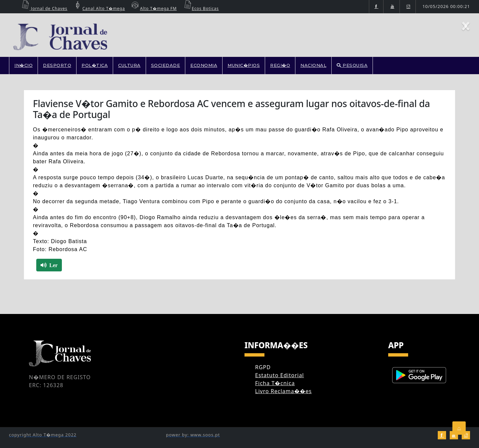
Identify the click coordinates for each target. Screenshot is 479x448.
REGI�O (280, 65)
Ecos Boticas (200, 8)
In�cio (23, 65)
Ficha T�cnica (275, 383)
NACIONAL (313, 65)
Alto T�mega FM (153, 8)
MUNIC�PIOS (244, 65)
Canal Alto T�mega (99, 8)
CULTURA (129, 65)
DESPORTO (57, 65)
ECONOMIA (204, 65)
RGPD (263, 367)
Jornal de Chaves (44, 8)
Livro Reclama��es (283, 391)
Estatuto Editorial (280, 375)
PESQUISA (352, 65)
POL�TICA (95, 65)
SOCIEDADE (166, 65)
